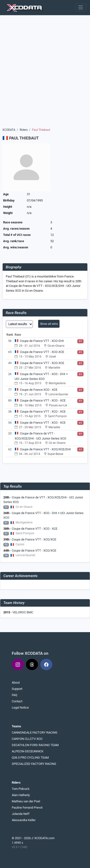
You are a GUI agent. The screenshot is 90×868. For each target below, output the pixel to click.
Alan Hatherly (21, 795)
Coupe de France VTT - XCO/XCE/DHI (45, 449)
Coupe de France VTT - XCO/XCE (34, 539)
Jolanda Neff (21, 814)
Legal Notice (20, 708)
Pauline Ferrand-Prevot (27, 808)
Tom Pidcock (21, 789)
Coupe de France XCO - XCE (39, 390)
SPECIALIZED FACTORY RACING (34, 764)
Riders (24, 130)
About (16, 682)
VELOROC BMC (23, 612)
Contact (17, 701)
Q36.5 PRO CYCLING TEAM (30, 758)
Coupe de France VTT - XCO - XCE (43, 400)
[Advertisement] (45, 73)
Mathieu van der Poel (26, 801)
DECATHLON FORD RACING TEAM (35, 745)
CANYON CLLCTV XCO (27, 739)
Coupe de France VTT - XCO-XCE (42, 352)
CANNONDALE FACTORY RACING (35, 733)
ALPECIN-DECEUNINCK (28, 751)
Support (17, 689)
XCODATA (9, 130)
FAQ (15, 695)
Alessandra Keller (24, 820)
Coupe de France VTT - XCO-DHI (42, 341)
